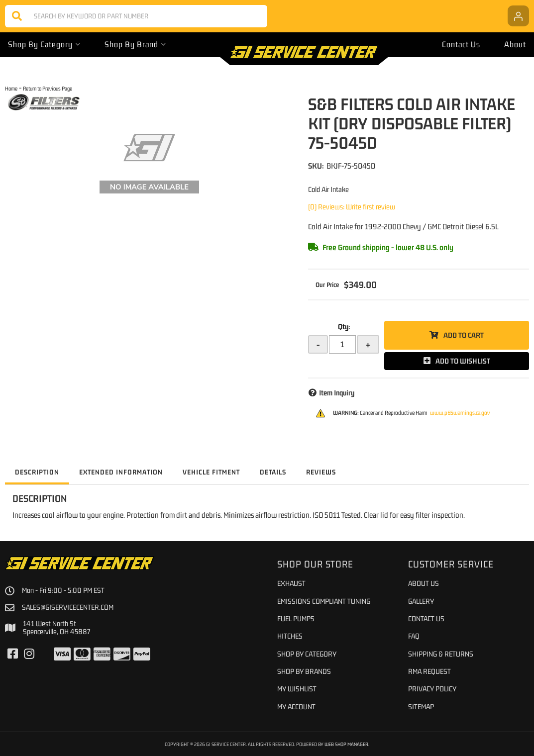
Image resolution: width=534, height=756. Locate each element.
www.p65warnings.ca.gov (460, 413)
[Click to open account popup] (518, 16)
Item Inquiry (337, 393)
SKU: (316, 166)
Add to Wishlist (463, 361)
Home (11, 88)
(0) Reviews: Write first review (352, 207)
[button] (136, 16)
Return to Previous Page (48, 88)
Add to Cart (464, 335)
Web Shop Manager (346, 744)
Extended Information (121, 472)
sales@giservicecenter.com (68, 607)
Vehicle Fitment (211, 472)
